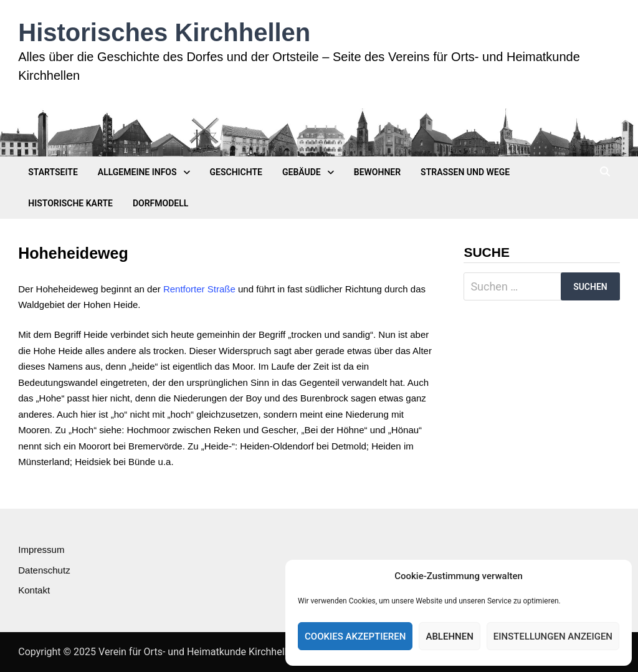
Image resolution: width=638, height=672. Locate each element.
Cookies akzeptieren (355, 636)
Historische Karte (70, 203)
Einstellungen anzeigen (553, 636)
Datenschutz (44, 570)
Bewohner (377, 172)
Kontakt (34, 590)
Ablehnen (449, 636)
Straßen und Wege (465, 172)
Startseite (53, 172)
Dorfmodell (160, 203)
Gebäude (302, 172)
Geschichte (236, 172)
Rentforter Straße (199, 289)
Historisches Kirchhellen (164, 32)
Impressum (41, 550)
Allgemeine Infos (137, 172)
